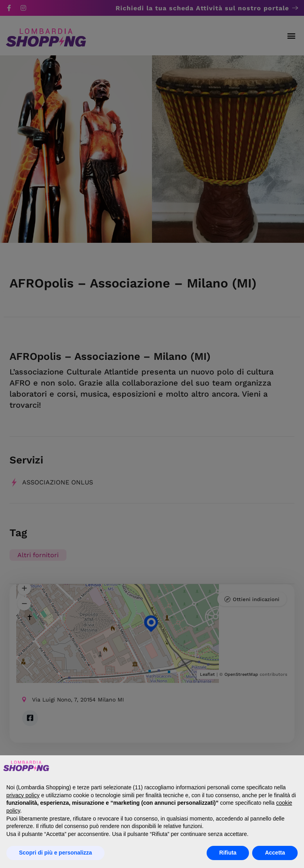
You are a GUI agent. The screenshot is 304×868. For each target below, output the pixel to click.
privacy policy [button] (23, 795)
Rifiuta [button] (228, 853)
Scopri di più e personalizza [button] (55, 853)
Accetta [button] (275, 853)
